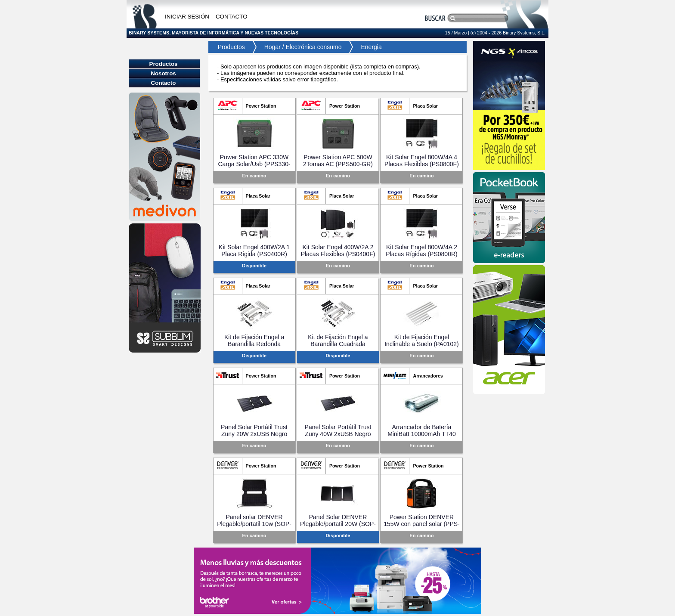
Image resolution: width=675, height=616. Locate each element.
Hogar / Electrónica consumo (303, 47)
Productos (229, 47)
